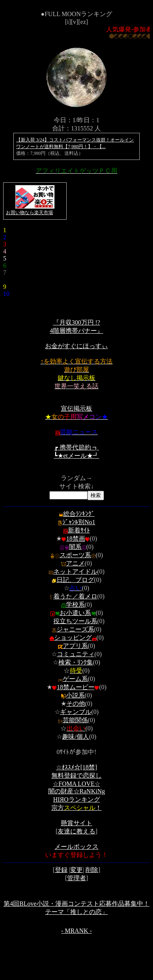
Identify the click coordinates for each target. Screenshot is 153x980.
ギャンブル (76, 712)
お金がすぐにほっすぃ (76, 346)
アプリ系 (75, 646)
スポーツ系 (75, 555)
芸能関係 (75, 720)
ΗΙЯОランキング (76, 799)
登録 (61, 870)
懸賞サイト (76, 823)
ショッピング (75, 638)
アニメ (75, 563)
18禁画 (76, 539)
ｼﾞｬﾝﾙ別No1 (76, 522)
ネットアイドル (75, 572)
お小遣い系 (75, 613)
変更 (76, 870)
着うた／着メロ (75, 596)
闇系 (75, 547)
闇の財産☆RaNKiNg (77, 791)
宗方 (76, 808)
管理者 (76, 878)
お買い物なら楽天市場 (29, 213)
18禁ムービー (76, 687)
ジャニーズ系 (75, 629)
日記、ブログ (75, 580)
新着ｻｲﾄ (76, 530)
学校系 (75, 605)
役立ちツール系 (75, 621)
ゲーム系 (75, 679)
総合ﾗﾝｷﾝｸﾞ (76, 514)
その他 (76, 704)
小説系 (75, 695)
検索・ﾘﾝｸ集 (76, 662)
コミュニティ (76, 654)
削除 (92, 870)
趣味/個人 (75, 737)
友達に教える (76, 831)
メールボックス (76, 847)
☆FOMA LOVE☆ (76, 784)
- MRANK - (76, 931)
